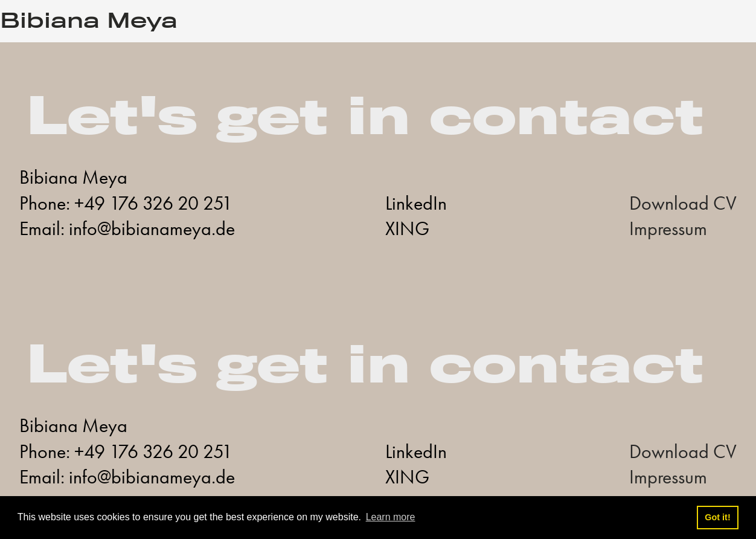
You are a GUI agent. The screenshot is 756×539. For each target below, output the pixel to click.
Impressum (668, 229)
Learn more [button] (391, 517)
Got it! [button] (717, 517)
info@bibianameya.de (152, 229)
